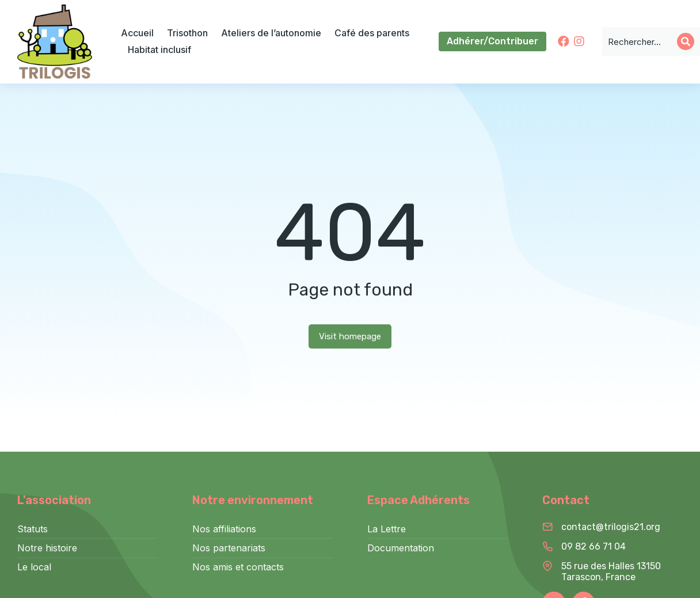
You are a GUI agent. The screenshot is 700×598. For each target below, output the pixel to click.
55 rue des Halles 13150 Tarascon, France (611, 571)
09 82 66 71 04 (594, 546)
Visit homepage (350, 336)
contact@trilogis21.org (611, 527)
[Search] (686, 41)
